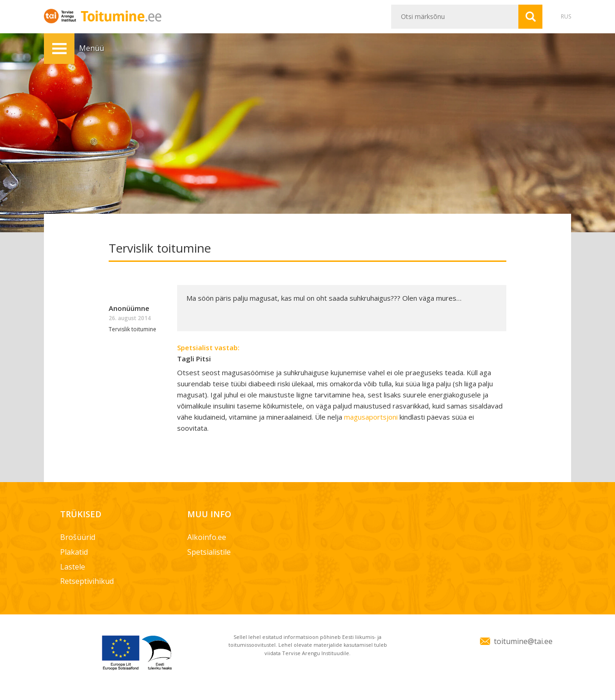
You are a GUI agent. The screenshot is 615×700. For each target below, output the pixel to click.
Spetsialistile (209, 552)
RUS (566, 16)
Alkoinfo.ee (207, 537)
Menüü (59, 49)
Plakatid (74, 552)
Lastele (73, 567)
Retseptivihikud (87, 581)
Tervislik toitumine (132, 329)
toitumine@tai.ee (523, 641)
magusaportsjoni (372, 417)
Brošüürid (78, 537)
